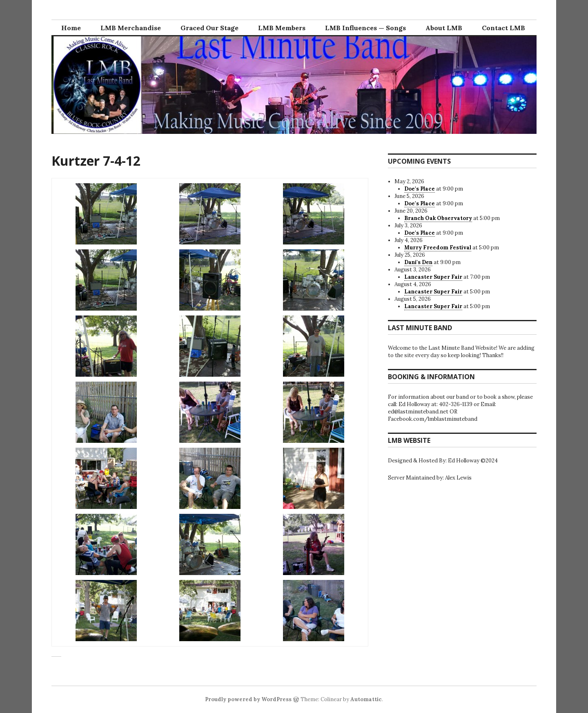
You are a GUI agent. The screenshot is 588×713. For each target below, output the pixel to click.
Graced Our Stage (209, 28)
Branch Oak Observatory (438, 218)
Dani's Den (418, 262)
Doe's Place (420, 189)
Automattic (366, 699)
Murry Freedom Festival (438, 248)
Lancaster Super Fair (433, 277)
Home (71, 28)
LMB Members (282, 28)
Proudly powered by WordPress (248, 699)
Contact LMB (503, 28)
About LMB (444, 28)
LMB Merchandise (131, 28)
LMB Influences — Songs (365, 28)
